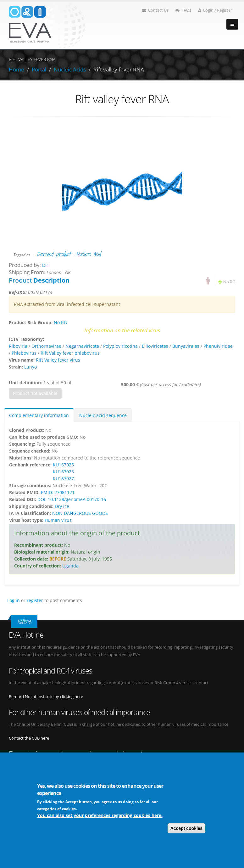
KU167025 (63, 465)
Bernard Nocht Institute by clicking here (46, 697)
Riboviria (18, 346)
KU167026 (63, 472)
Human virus (58, 520)
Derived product (54, 254)
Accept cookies (187, 829)
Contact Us (155, 10)
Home (17, 69)
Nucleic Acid (88, 254)
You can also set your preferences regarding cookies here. (100, 816)
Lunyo (30, 367)
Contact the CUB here (29, 738)
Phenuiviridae (218, 346)
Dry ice (62, 506)
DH (45, 265)
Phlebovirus (24, 353)
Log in (14, 600)
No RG (229, 282)
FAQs (183, 10)
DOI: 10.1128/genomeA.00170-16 (72, 499)
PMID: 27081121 (58, 492)
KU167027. (64, 479)
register (35, 600)
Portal (39, 69)
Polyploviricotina (120, 346)
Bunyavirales (186, 346)
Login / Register (215, 10)
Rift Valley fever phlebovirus (70, 353)
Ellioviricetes (155, 346)
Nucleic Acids (70, 69)
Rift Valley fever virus (58, 360)
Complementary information (39, 415)
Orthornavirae (46, 346)
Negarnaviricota (82, 346)
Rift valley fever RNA (119, 69)
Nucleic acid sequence (103, 415)
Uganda (70, 566)
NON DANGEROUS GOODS (80, 513)
